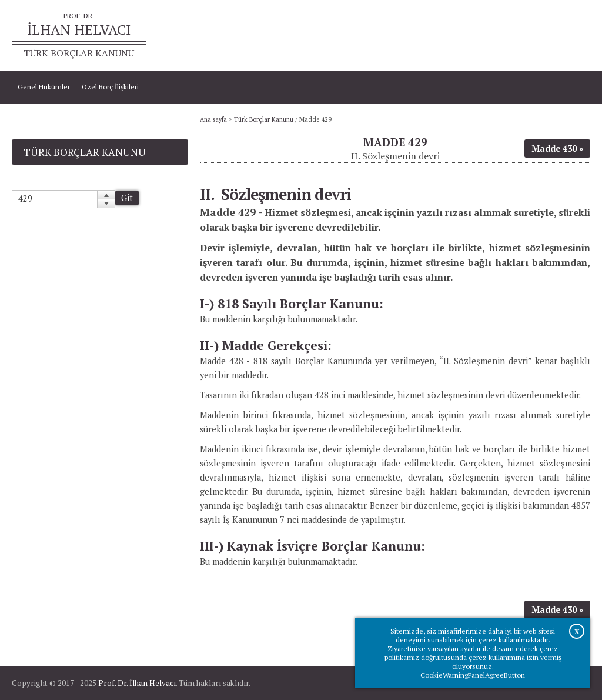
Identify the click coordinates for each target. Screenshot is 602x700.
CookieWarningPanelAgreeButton (473, 675)
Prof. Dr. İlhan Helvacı (137, 683)
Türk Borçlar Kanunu (264, 119)
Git (127, 198)
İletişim (573, 36)
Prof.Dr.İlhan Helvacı (517, 36)
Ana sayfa (459, 36)
